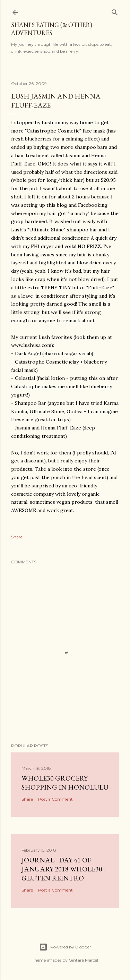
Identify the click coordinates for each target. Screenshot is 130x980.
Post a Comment (55, 799)
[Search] (115, 11)
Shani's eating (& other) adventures (52, 29)
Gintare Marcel (83, 960)
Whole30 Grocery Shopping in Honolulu (65, 783)
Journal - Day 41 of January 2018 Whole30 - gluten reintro (63, 869)
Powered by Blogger (65, 947)
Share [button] (17, 537)
